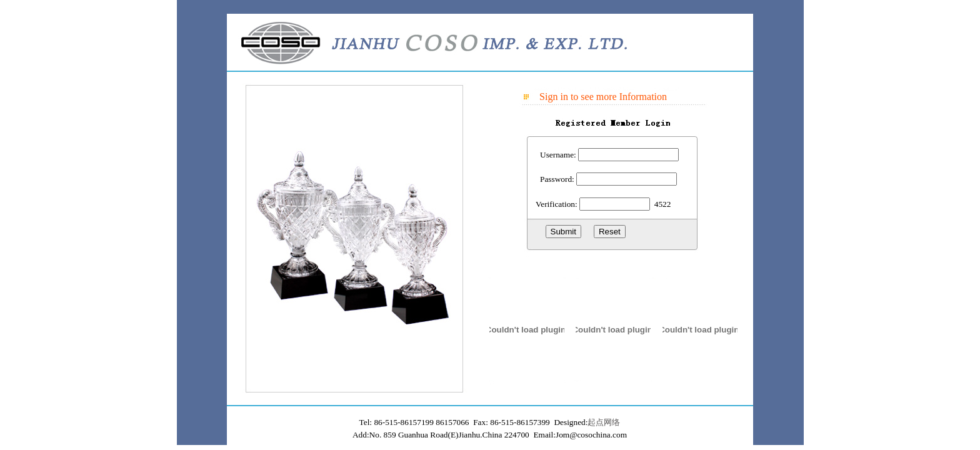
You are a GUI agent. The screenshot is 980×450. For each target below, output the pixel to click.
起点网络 (604, 422)
